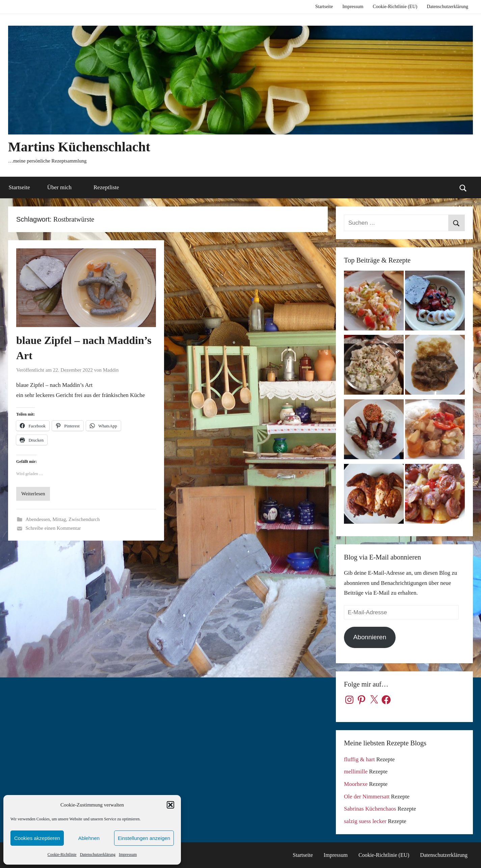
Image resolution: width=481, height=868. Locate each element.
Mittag (59, 519)
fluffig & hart (359, 759)
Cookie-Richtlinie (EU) (395, 7)
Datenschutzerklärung (98, 854)
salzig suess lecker (365, 821)
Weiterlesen (33, 494)
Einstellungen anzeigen (144, 838)
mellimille (356, 772)
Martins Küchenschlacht (79, 147)
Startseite (324, 7)
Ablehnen (89, 838)
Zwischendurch (84, 519)
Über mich (63, 187)
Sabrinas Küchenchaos (370, 809)
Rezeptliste (106, 187)
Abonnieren (370, 637)
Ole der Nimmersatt (367, 797)
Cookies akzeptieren (37, 838)
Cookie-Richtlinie (62, 854)
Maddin (111, 370)
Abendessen (38, 519)
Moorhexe (356, 784)
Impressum (128, 854)
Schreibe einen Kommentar (53, 528)
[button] (170, 805)
